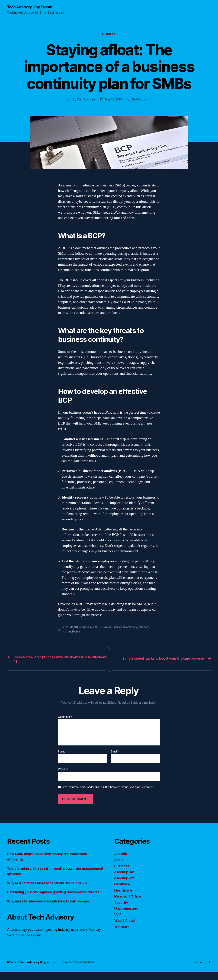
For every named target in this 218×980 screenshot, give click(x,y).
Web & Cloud (126, 923)
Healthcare (124, 893)
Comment (65, 719)
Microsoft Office (129, 899)
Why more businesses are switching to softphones (52, 909)
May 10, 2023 (113, 100)
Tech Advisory (85, 100)
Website (63, 771)
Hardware (123, 887)
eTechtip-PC (125, 880)
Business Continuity (127, 628)
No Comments (142, 100)
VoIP (118, 917)
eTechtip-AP (125, 874)
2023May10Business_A (78, 628)
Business (109, 35)
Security (122, 905)
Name (63, 754)
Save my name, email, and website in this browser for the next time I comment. (108, 789)
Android (121, 856)
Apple (120, 862)
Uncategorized (127, 911)
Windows (123, 929)
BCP (97, 628)
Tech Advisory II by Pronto (32, 7)
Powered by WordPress (80, 970)
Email (115, 754)
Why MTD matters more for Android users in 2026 (51, 885)
